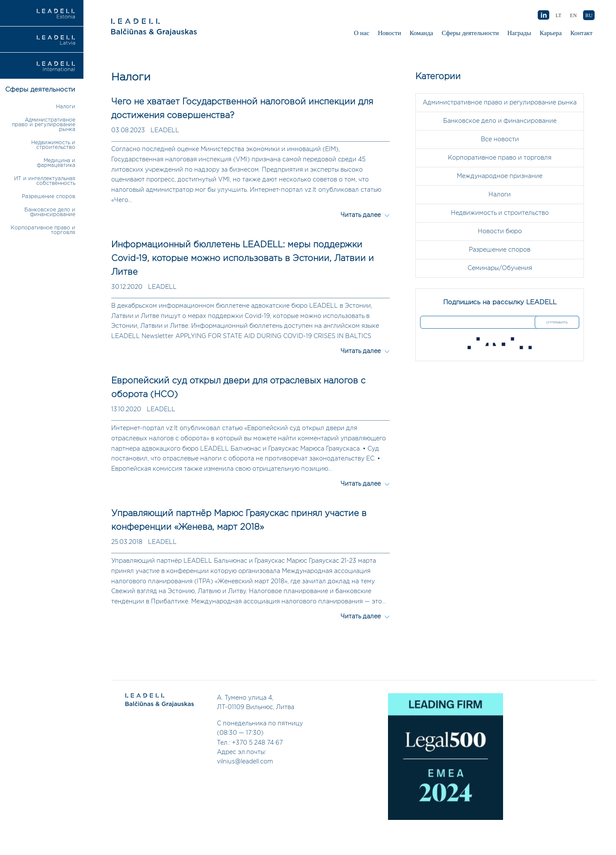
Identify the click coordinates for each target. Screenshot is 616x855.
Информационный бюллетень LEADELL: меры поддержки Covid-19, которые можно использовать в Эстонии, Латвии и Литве (243, 258)
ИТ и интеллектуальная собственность (45, 181)
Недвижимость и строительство (53, 145)
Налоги (66, 107)
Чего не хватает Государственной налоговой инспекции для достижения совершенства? (242, 109)
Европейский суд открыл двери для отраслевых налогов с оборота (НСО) (238, 388)
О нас (361, 33)
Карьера (551, 33)
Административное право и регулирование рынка (44, 125)
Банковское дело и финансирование (50, 212)
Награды (519, 33)
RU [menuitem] (589, 15)
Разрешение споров (49, 197)
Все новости (500, 140)
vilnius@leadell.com (245, 762)
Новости (389, 33)
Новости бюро (500, 232)
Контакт (581, 33)
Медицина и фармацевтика (56, 163)
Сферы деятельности (470, 33)
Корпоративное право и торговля (500, 158)
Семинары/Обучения (500, 268)
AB (543, 15)
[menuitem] (589, 15)
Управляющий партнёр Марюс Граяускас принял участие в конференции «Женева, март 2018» (239, 520)
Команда (422, 33)
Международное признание (500, 176)
